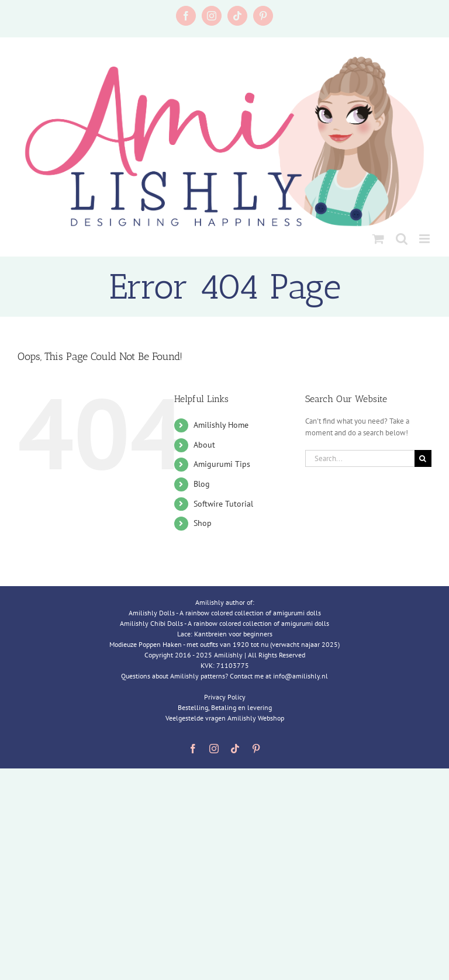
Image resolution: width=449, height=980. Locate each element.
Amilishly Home (221, 425)
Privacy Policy (225, 697)
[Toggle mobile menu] (425, 239)
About (204, 445)
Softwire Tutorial (223, 504)
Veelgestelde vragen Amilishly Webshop (225, 718)
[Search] (423, 458)
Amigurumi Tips (222, 464)
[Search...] (360, 458)
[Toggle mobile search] (402, 239)
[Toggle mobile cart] (378, 239)
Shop (203, 523)
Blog (202, 484)
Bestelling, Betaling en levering (225, 707)
